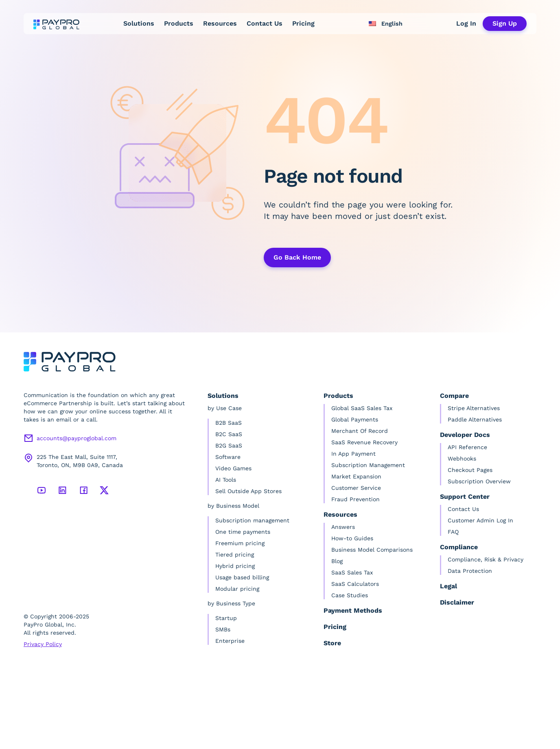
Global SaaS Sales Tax (362, 408)
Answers (343, 527)
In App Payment (353, 454)
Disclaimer (457, 602)
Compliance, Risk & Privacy (486, 559)
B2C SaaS (229, 434)
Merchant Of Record (360, 431)
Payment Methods (353, 610)
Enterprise (230, 641)
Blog (337, 561)
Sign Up (505, 23)
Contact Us (265, 23)
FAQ (453, 532)
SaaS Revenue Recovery (364, 442)
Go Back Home (297, 257)
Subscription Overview (479, 481)
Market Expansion (356, 476)
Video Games (233, 468)
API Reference (467, 447)
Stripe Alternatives (474, 408)
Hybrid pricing (235, 566)
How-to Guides (352, 538)
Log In (466, 23)
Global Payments (355, 419)
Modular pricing (237, 589)
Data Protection (470, 571)
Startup (226, 618)
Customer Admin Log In (480, 520)
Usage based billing (242, 577)
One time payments (243, 532)
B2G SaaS (229, 445)
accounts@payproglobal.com (77, 438)
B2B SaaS (229, 423)
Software (228, 457)
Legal (448, 586)
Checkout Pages (470, 470)
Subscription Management (368, 465)
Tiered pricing (235, 555)
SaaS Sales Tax (352, 572)
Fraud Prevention (355, 499)
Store (332, 643)
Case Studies (350, 595)
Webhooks (462, 459)
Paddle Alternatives (475, 419)
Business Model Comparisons (372, 550)
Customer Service (356, 488)
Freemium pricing (240, 543)
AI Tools (226, 480)
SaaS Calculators (355, 584)
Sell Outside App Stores (248, 491)
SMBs (223, 629)
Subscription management (252, 520)
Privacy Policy (43, 644)
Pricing (303, 23)
